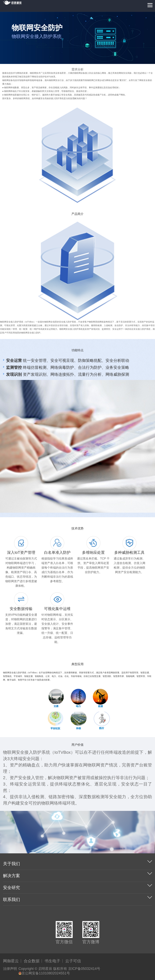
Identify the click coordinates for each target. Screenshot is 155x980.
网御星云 (11, 961)
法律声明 (10, 969)
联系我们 (12, 900)
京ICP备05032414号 (84, 969)
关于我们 (12, 864)
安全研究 (12, 888)
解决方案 (12, 876)
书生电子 (52, 961)
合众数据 (32, 961)
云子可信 (73, 961)
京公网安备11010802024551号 (44, 973)
